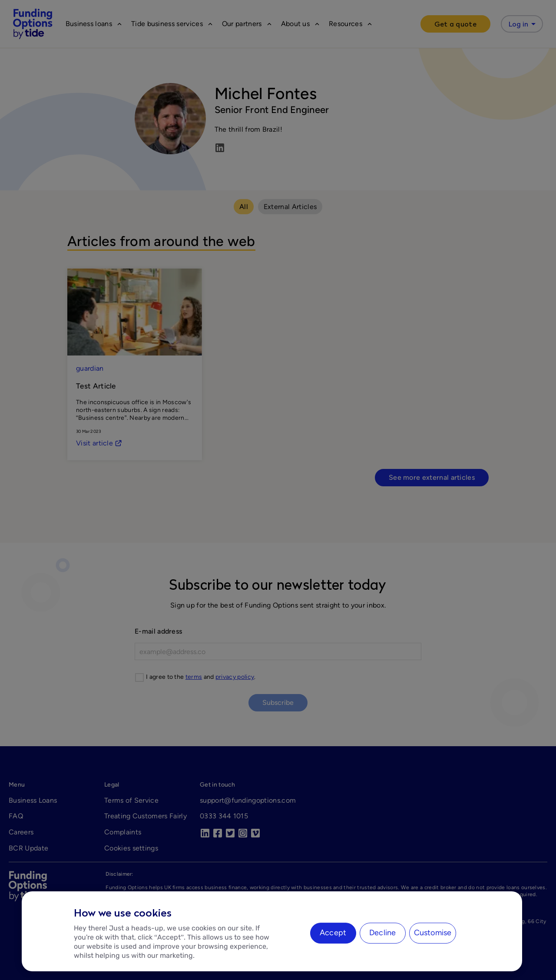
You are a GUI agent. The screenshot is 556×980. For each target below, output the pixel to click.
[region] (272, 931)
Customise (433, 933)
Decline (382, 933)
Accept (333, 933)
